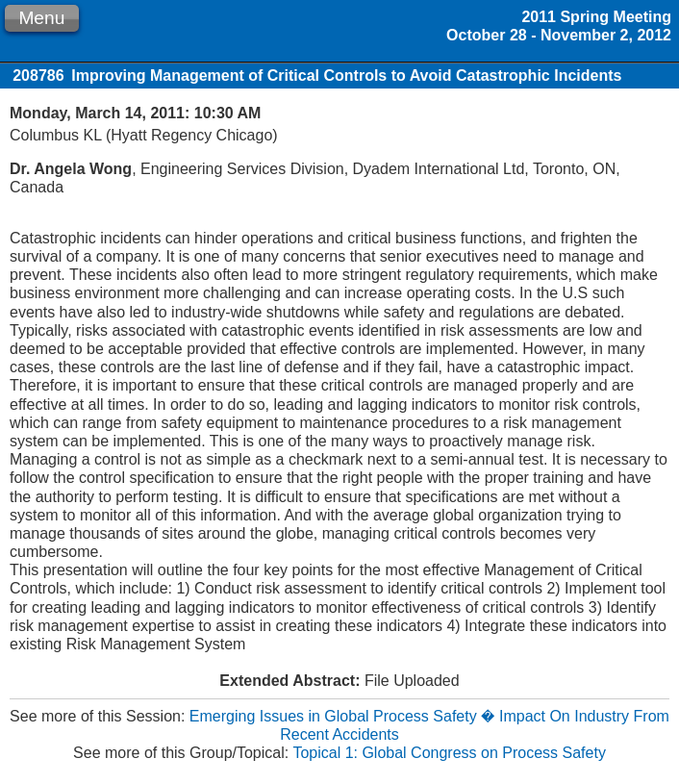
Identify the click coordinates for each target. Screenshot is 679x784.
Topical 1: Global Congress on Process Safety (449, 753)
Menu (41, 18)
